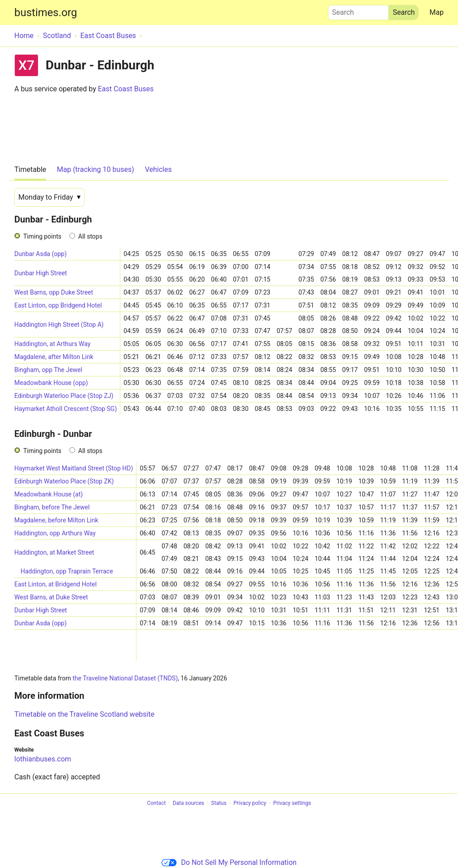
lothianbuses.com (43, 759)
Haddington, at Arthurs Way (52, 344)
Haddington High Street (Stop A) (59, 325)
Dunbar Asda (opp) (40, 254)
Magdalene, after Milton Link (54, 357)
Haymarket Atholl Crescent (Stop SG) (66, 409)
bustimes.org (46, 13)
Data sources (188, 803)
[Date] (49, 197)
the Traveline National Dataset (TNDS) (125, 678)
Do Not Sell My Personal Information (229, 862)
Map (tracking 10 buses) (95, 169)
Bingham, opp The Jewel (48, 370)
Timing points (42, 236)
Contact (157, 803)
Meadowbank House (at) (49, 494)
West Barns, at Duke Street (51, 597)
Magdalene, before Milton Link (56, 520)
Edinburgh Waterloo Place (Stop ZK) (64, 481)
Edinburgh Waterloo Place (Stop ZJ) (64, 396)
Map (437, 12)
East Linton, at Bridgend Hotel (55, 584)
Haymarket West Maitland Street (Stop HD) (74, 468)
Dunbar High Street (41, 273)
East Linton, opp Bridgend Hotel (58, 305)
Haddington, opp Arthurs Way (55, 533)
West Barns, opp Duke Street (54, 292)
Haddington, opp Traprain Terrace (67, 571)
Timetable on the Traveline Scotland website (84, 714)
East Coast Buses (126, 89)
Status (219, 803)
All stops (90, 236)
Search (358, 10)
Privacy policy (250, 803)
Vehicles (158, 169)
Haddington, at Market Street (54, 552)
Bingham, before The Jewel (52, 507)
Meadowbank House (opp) (51, 383)
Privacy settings (292, 803)
